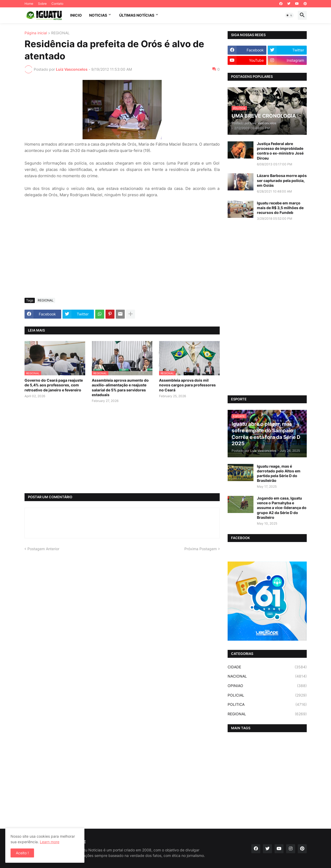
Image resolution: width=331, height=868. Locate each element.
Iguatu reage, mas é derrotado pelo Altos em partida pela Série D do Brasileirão (279, 473)
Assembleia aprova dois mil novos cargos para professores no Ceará (187, 385)
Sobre (42, 4)
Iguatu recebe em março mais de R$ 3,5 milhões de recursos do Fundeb (280, 208)
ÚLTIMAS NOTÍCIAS (137, 15)
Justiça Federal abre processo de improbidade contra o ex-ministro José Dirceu (280, 151)
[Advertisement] (122, 254)
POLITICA (267, 704)
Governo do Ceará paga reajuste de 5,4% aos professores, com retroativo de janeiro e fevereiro (54, 385)
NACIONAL (267, 676)
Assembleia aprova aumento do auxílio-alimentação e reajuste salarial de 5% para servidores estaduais (120, 387)
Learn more (50, 842)
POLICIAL (267, 695)
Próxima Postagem (201, 549)
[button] (289, 15)
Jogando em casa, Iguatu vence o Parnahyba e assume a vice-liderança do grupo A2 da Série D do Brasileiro (282, 508)
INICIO (76, 15)
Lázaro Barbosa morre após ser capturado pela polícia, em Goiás (282, 180)
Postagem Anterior (43, 549)
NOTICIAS (98, 15)
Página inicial (36, 33)
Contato (57, 4)
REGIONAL (60, 33)
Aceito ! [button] (22, 853)
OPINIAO (267, 686)
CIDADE (267, 667)
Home (29, 4)
